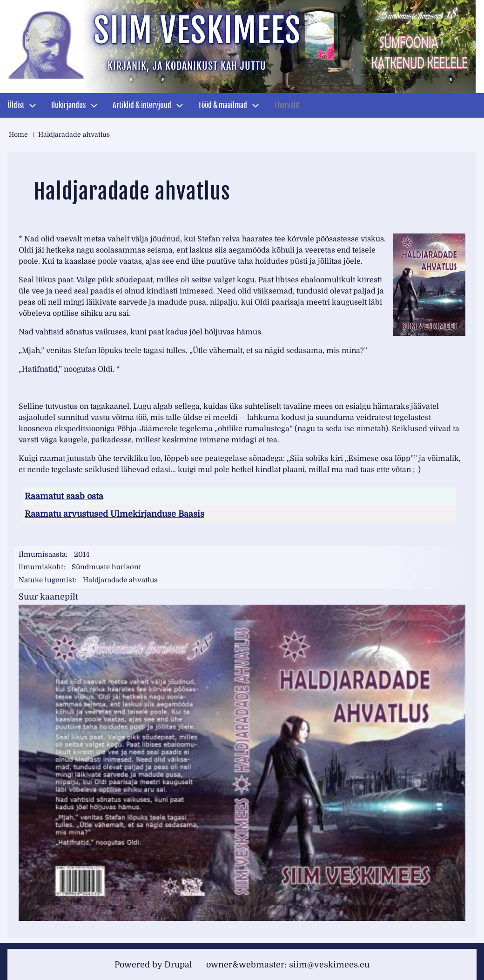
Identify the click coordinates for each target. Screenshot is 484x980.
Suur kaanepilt (48, 596)
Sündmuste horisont (107, 567)
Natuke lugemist (47, 580)
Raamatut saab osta (64, 496)
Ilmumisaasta (42, 554)
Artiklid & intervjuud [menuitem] (142, 105)
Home (18, 134)
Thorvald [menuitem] (287, 105)
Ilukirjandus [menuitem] (68, 105)
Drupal (178, 964)
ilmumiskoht (41, 567)
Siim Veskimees (197, 30)
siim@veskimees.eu (329, 964)
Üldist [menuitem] (16, 105)
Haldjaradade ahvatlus (121, 580)
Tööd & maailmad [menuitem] (223, 105)
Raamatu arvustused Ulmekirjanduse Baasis (114, 514)
